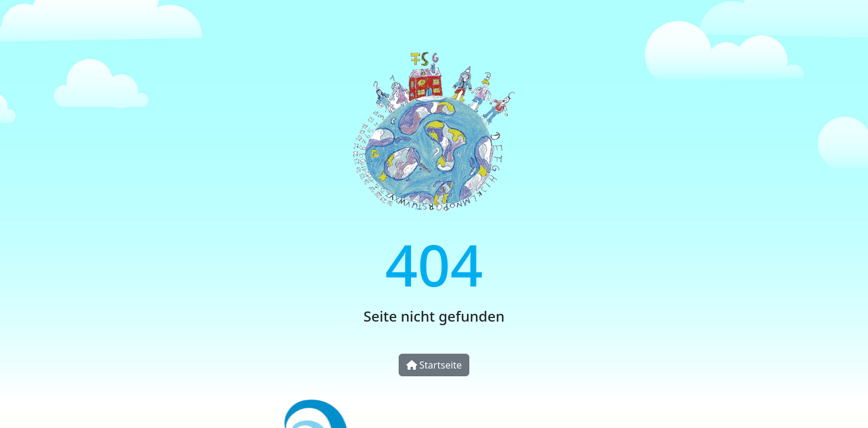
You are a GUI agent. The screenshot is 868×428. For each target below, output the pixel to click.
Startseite (434, 365)
